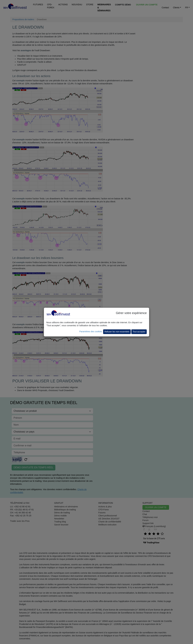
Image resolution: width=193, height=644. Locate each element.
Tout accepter (139, 332)
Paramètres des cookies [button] (91, 331)
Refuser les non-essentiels (117, 332)
